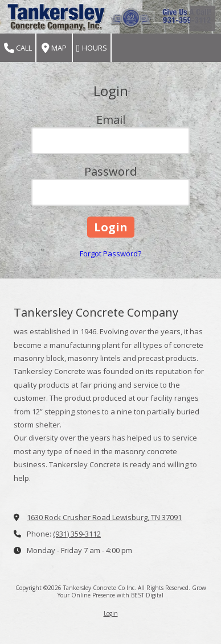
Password (110, 171)
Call (18, 48)
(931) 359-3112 (77, 534)
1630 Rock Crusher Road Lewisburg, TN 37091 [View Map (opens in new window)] (104, 517)
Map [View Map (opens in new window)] (54, 48)
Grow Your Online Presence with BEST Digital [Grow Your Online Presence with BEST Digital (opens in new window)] (132, 591)
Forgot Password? (110, 254)
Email (111, 120)
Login (111, 613)
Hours (92, 48)
